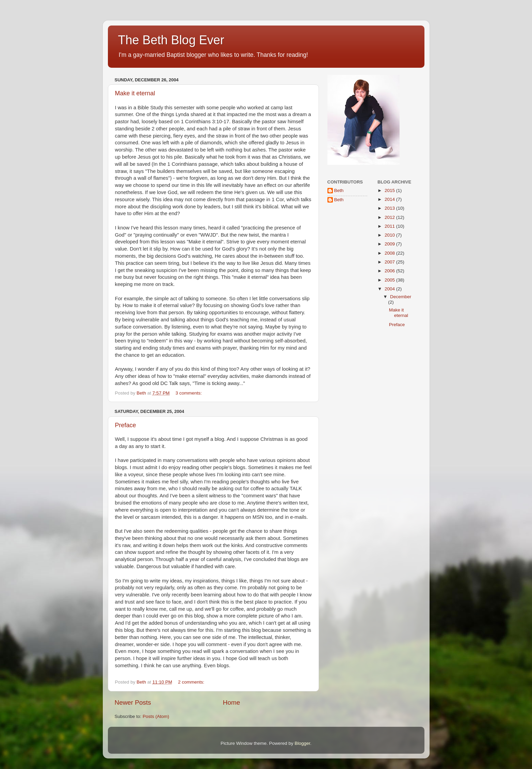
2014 (390, 199)
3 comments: (189, 393)
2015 (390, 190)
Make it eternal (135, 93)
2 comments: (192, 682)
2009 (390, 244)
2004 (390, 289)
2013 (390, 208)
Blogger (303, 743)
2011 (390, 226)
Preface (126, 425)
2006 (390, 271)
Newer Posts (133, 702)
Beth (339, 190)
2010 (390, 235)
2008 (390, 253)
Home (231, 702)
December (401, 297)
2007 (390, 262)
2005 (390, 280)
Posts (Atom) (156, 716)
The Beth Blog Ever (171, 40)
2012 (390, 217)
